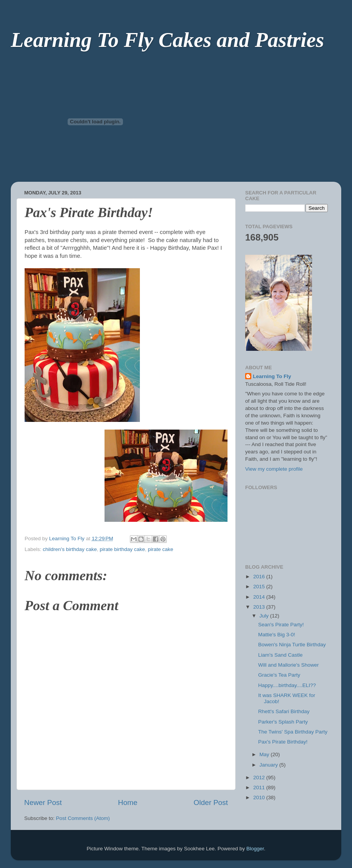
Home (128, 802)
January (269, 765)
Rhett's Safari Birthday (284, 711)
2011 (260, 788)
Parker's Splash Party (283, 722)
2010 (260, 797)
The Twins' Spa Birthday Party (293, 732)
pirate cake (161, 549)
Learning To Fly (272, 376)
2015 (260, 587)
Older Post (211, 802)
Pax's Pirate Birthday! (283, 742)
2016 (260, 577)
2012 (260, 778)
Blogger (255, 849)
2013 (260, 607)
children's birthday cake (70, 549)
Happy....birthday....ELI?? (287, 685)
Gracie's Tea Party (279, 675)
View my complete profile (274, 469)
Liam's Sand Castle (281, 655)
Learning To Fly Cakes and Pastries (167, 40)
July (265, 616)
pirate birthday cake (122, 549)
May (265, 754)
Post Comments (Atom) (83, 818)
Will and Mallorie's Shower (289, 665)
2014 (260, 597)
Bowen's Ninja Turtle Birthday (292, 645)
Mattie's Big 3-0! (277, 635)
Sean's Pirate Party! (281, 625)
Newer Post (43, 802)
